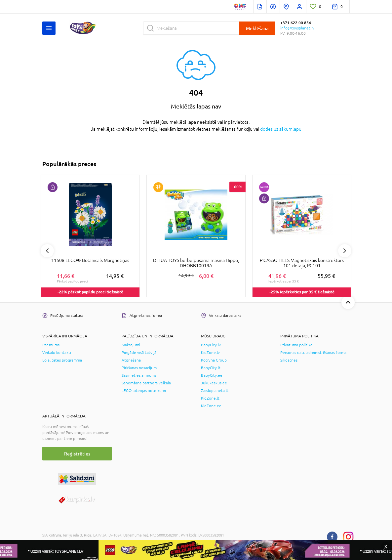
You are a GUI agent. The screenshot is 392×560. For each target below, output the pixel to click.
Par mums (51, 345)
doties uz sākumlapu (281, 129)
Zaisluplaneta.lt (215, 391)
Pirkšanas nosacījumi (140, 368)
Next (345, 251)
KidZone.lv (210, 353)
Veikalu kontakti (57, 353)
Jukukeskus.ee (214, 383)
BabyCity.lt (211, 368)
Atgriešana (131, 360)
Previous (47, 251)
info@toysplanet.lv (297, 28)
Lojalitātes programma (62, 360)
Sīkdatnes (289, 360)
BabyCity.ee (212, 375)
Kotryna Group (214, 360)
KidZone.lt (210, 398)
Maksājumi (131, 345)
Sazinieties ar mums (139, 375)
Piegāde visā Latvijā (139, 353)
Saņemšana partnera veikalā (146, 383)
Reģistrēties (77, 454)
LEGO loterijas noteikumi (144, 391)
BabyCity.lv (211, 345)
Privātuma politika (296, 345)
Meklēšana (257, 28)
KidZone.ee (211, 406)
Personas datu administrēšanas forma (313, 353)
